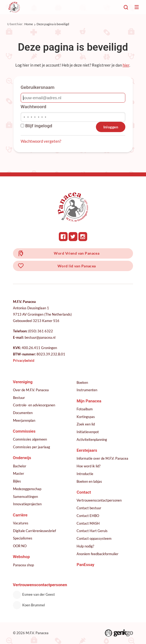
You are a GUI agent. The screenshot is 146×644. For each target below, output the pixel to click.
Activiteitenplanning (92, 440)
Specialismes (23, 538)
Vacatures (21, 523)
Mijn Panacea (89, 401)
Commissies (24, 431)
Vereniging (23, 382)
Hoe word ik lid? (89, 466)
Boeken (82, 382)
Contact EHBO (88, 516)
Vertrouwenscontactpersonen (99, 500)
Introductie (85, 474)
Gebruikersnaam (38, 87)
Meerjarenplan (24, 420)
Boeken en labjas (89, 481)
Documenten (23, 413)
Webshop (21, 557)
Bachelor (20, 466)
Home (29, 24)
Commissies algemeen (30, 439)
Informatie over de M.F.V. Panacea (102, 458)
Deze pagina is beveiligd (53, 24)
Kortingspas (86, 417)
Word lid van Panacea (77, 266)
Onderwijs (22, 458)
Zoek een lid (86, 424)
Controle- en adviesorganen (34, 405)
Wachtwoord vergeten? (41, 141)
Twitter (73, 237)
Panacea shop (23, 565)
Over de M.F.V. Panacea (31, 390)
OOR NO (20, 546)
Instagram (83, 237)
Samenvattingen (25, 497)
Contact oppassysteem (94, 538)
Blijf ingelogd (36, 126)
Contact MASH (88, 523)
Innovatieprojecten (27, 504)
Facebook (63, 237)
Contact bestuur (89, 508)
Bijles (17, 481)
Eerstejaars (87, 450)
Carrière (20, 515)
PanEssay (85, 565)
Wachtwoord (34, 107)
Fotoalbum (85, 409)
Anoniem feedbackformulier (98, 554)
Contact (84, 492)
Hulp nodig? (85, 546)
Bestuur (19, 398)
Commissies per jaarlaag (32, 447)
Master (19, 473)
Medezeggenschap (27, 489)
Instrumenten (87, 390)
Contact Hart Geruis (92, 531)
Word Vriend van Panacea (77, 253)
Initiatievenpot (88, 432)
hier (126, 65)
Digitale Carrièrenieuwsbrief (34, 531)
